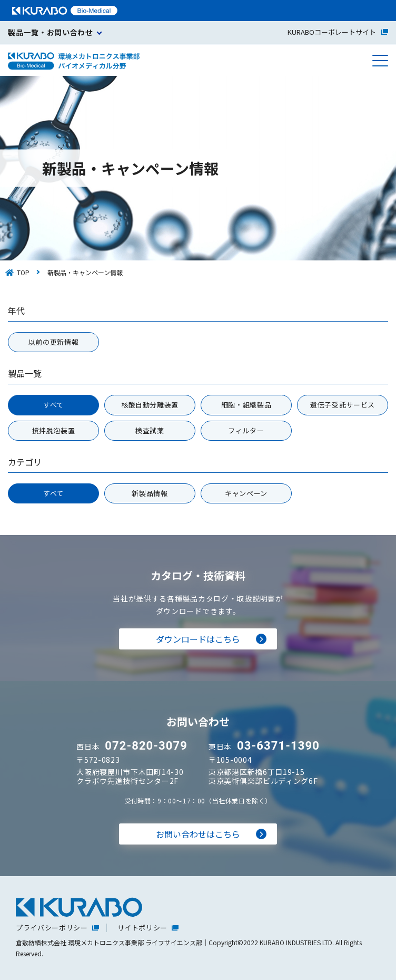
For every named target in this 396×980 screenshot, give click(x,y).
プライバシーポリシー (52, 928)
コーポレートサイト (338, 32)
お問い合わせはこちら (198, 834)
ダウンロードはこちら (198, 639)
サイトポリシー (143, 928)
